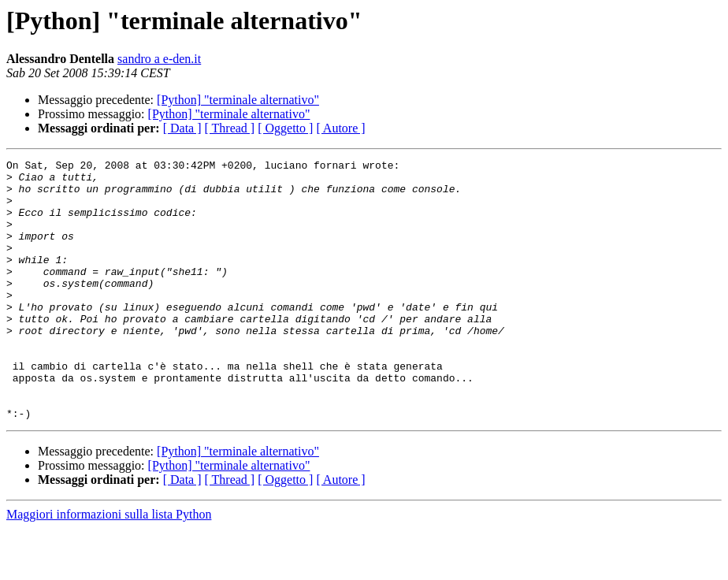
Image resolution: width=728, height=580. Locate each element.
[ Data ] (182, 128)
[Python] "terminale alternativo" (238, 100)
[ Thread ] (230, 128)
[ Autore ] (340, 128)
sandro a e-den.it (159, 59)
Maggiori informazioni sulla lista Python (109, 566)
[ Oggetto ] (285, 128)
